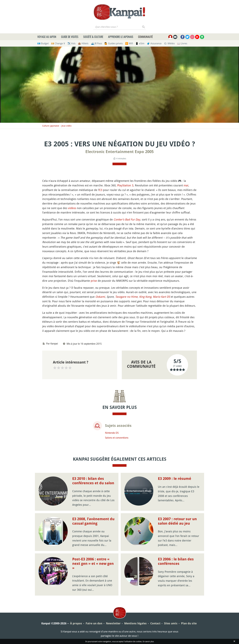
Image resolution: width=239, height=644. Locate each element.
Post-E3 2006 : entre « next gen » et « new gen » (93, 564)
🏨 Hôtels (83, 43)
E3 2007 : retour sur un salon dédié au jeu (177, 521)
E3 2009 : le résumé (175, 479)
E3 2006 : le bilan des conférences (176, 561)
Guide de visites (70, 37)
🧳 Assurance (154, 43)
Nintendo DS (112, 433)
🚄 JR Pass (96, 43)
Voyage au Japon (47, 37)
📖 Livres (182, 43)
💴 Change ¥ (58, 43)
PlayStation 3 (125, 185)
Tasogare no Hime (126, 297)
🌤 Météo (169, 43)
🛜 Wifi (129, 43)
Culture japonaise (51, 126)
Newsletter (113, 623)
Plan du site (189, 623)
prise (94, 281)
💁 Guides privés (114, 43)
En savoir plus (148, 641)
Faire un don (94, 623)
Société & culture (93, 37)
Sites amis (171, 623)
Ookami (100, 297)
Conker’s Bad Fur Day (127, 219)
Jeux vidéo (66, 126)
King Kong (145, 297)
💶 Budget (43, 43)
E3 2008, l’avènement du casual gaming (93, 521)
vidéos (72, 208)
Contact (155, 623)
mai (186, 185)
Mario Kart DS (161, 297)
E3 (101, 190)
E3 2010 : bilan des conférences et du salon (93, 481)
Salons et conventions (117, 438)
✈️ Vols (71, 43)
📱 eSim (140, 43)
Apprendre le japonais (121, 37)
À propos (76, 623)
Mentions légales (135, 623)
